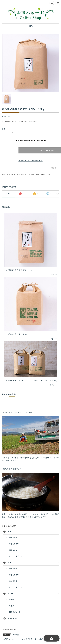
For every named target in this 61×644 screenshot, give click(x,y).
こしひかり (13, 581)
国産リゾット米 (15, 612)
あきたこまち (14, 544)
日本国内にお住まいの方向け (30, 161)
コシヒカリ (13, 550)
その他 (10, 593)
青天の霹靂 (13, 538)
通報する (55, 168)
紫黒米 (12, 599)
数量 (3, 129)
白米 (10, 562)
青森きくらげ (13, 618)
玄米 (10, 531)
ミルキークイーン (16, 556)
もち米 (12, 606)
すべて (9, 194)
